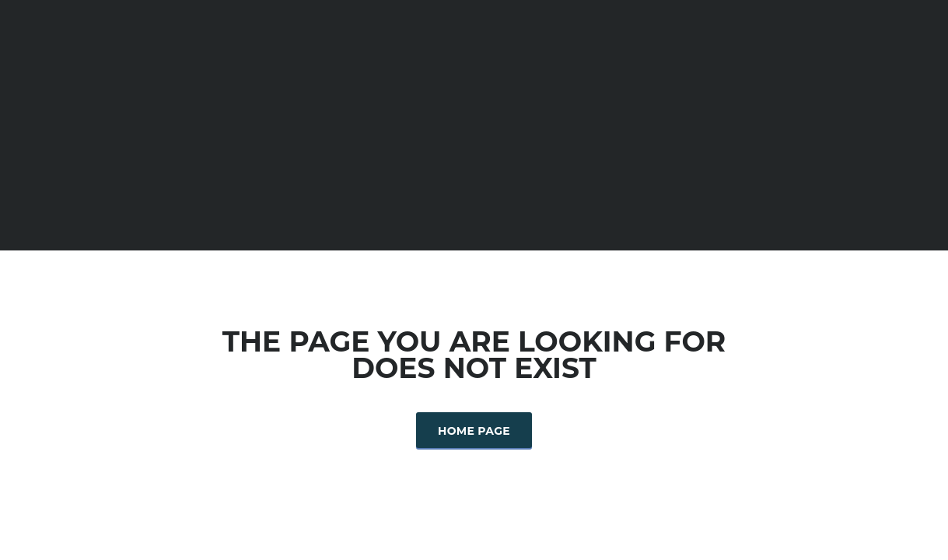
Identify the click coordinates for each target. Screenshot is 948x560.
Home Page (474, 431)
